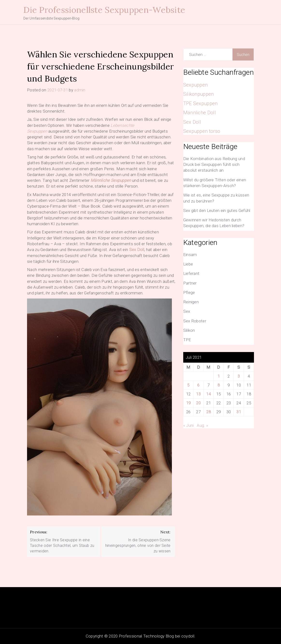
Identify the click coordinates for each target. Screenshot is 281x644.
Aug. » (202, 425)
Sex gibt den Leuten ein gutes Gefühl (217, 210)
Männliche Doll (200, 113)
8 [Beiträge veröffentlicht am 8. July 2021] (219, 385)
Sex (187, 311)
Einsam (190, 255)
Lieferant (191, 273)
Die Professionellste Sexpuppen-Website (104, 10)
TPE (187, 340)
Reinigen (191, 302)
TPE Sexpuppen (200, 103)
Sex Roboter (195, 321)
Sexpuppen (196, 85)
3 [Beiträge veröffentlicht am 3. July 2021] (239, 376)
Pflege (189, 292)
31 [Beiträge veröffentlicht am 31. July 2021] (239, 412)
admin (80, 90)
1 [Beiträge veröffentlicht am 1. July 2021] (219, 376)
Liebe (188, 264)
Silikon (189, 330)
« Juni (189, 425)
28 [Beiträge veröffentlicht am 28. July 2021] (208, 412)
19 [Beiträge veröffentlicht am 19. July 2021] (188, 403)
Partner (190, 283)
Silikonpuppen (199, 94)
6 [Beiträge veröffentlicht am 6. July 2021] (198, 385)
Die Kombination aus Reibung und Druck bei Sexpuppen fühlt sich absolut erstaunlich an (214, 165)
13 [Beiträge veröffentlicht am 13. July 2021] (198, 394)
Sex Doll (137, 250)
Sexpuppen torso (202, 131)
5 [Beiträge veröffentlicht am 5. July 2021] (188, 385)
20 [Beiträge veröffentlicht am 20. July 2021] (198, 403)
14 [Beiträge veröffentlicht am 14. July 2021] (208, 394)
